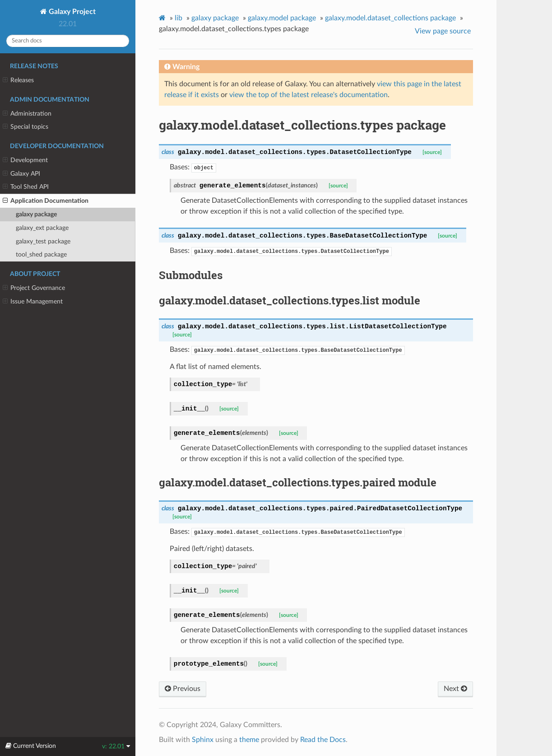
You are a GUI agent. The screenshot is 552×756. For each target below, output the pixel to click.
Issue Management (33, 302)
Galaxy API (21, 174)
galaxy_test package (43, 241)
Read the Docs (323, 740)
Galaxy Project (71, 12)
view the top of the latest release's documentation (308, 95)
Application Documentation (46, 201)
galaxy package (36, 214)
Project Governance (34, 288)
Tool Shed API (26, 187)
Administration (27, 114)
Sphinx (203, 740)
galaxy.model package (282, 18)
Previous (183, 689)
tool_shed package (41, 254)
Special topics (26, 127)
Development (25, 160)
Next (455, 689)
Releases (18, 80)
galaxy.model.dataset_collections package (390, 18)
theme (249, 740)
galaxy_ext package (42, 228)
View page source (443, 31)
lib (179, 18)
